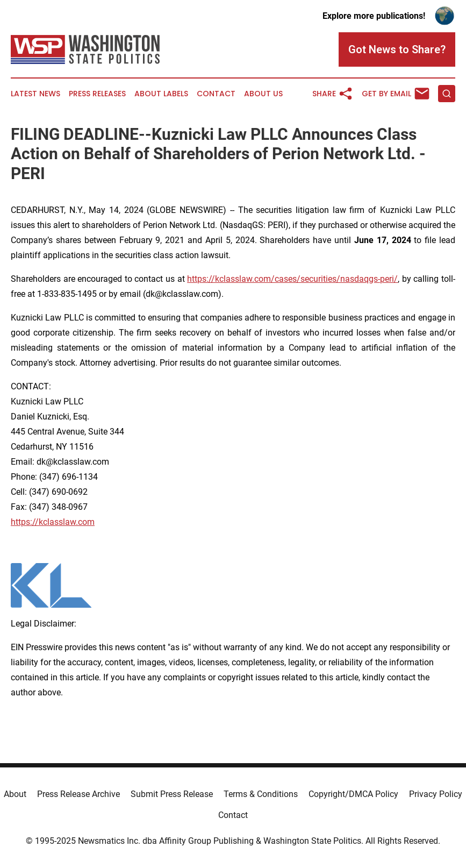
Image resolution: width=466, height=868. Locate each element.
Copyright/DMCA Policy (353, 794)
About (15, 794)
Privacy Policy (436, 794)
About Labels (161, 94)
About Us (263, 94)
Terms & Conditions (261, 794)
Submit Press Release (172, 794)
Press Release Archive (78, 794)
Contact (216, 94)
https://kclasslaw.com (53, 522)
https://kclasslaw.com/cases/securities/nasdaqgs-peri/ (292, 279)
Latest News (35, 94)
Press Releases (97, 94)
